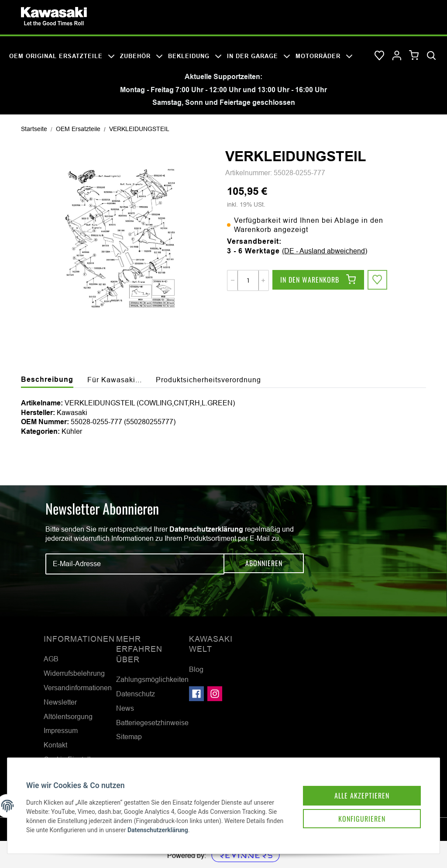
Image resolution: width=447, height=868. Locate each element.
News (125, 708)
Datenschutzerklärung (206, 529)
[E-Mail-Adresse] (135, 564)
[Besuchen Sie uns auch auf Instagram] (215, 694)
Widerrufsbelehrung (74, 673)
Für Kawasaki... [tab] (115, 380)
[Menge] (248, 280)
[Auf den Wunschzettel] (378, 280)
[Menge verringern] (233, 280)
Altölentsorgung (68, 716)
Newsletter (60, 702)
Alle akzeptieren (354, 787)
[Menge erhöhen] (263, 280)
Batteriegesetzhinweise (152, 723)
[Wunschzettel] (379, 56)
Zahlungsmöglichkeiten (152, 679)
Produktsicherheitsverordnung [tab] (208, 380)
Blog (196, 669)
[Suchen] (431, 56)
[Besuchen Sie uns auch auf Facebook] (196, 694)
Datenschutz (136, 694)
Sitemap (129, 737)
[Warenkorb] (414, 56)
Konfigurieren (354, 812)
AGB (51, 659)
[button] (397, 56)
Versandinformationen (78, 688)
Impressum (61, 730)
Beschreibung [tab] (47, 379)
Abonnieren (264, 564)
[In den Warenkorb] (318, 280)
